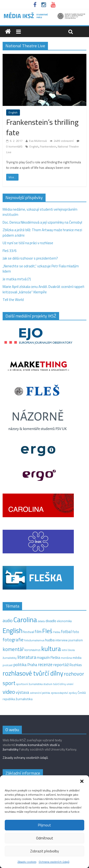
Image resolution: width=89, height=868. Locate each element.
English (13, 112)
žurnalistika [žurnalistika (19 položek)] (24, 699)
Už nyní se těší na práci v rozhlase (28, 243)
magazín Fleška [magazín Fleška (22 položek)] (48, 658)
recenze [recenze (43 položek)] (45, 664)
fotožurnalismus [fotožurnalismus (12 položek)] (34, 640)
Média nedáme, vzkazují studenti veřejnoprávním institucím (40, 212)
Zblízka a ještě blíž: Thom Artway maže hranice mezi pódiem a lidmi (42, 233)
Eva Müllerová (38, 141)
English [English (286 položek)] (13, 631)
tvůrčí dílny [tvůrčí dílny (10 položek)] (59, 684)
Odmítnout (45, 838)
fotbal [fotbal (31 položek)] (66, 632)
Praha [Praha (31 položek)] (32, 665)
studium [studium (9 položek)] (48, 684)
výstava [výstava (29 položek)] (22, 692)
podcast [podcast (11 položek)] (8, 665)
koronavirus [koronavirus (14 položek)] (33, 650)
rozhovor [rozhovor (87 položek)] (74, 674)
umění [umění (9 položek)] (70, 684)
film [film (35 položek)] (38, 631)
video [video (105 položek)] (9, 692)
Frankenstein (48, 146)
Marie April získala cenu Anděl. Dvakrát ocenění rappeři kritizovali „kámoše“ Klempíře (43, 289)
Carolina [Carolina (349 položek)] (25, 620)
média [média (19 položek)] (77, 658)
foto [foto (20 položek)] (76, 632)
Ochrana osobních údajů (54, 862)
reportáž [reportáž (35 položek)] (61, 665)
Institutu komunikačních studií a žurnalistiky (31, 747)
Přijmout (44, 825)
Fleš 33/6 (9, 251)
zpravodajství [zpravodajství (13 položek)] (59, 693)
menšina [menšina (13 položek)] (66, 658)
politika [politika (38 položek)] (20, 665)
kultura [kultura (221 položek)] (51, 649)
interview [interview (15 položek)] (61, 640)
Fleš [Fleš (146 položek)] (47, 631)
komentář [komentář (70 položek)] (13, 649)
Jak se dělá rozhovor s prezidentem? (31, 258)
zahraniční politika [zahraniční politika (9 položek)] (40, 693)
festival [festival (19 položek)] (29, 632)
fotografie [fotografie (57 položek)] (13, 640)
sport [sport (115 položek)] (9, 683)
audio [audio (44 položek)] (8, 621)
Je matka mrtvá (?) (17, 279)
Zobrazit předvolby (44, 851)
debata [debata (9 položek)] (41, 621)
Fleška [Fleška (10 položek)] (57, 632)
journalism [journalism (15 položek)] (76, 640)
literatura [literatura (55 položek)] (27, 657)
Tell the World (13, 300)
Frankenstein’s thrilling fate (42, 127)
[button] (82, 781)
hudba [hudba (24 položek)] (50, 640)
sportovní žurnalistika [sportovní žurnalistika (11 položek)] (29, 684)
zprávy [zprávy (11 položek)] (73, 693)
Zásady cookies (27, 862)
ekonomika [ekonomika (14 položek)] (64, 621)
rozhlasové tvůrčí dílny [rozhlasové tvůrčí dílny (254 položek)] (33, 673)
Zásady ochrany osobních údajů (25, 757)
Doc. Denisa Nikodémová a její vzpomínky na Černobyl (42, 222)
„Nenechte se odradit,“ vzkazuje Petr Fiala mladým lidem (41, 269)
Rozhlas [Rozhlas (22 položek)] (76, 665)
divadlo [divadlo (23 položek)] (51, 621)
